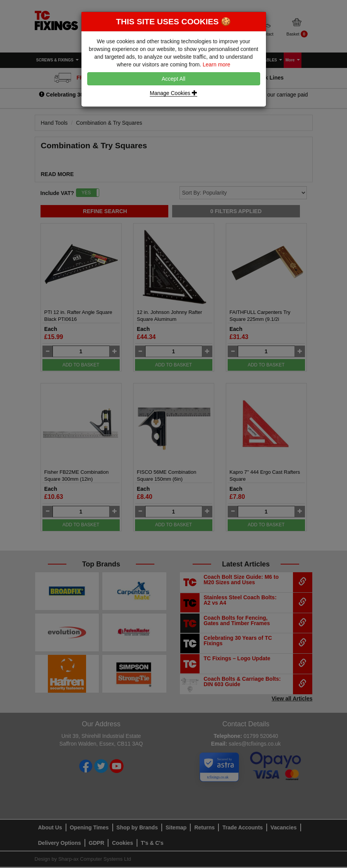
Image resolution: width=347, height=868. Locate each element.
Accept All (173, 79)
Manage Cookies (173, 93)
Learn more (217, 64)
